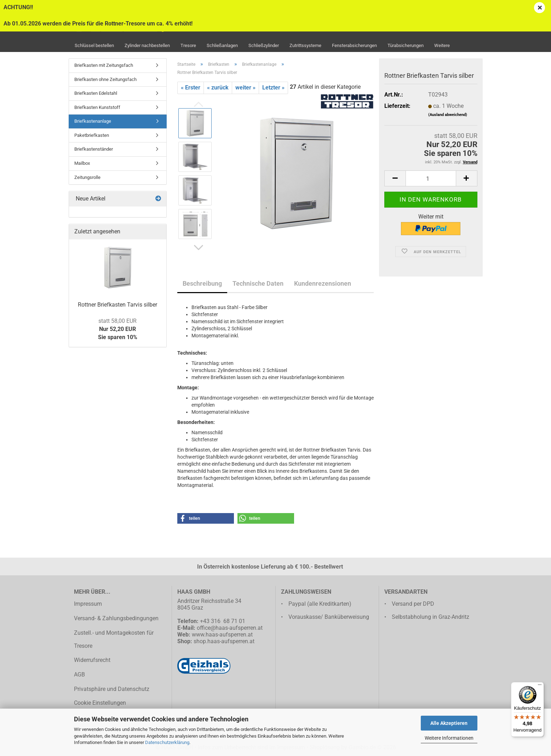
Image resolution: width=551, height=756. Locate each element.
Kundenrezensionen (323, 283)
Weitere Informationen (449, 738)
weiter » (245, 88)
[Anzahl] (431, 178)
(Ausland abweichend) (448, 115)
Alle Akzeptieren (449, 723)
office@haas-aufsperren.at (230, 628)
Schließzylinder (264, 45)
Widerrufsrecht (92, 660)
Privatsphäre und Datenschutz (112, 689)
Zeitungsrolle (87, 177)
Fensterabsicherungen (354, 45)
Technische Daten (258, 283)
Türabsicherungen (406, 45)
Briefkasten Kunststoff (97, 107)
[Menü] (540, 686)
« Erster (191, 88)
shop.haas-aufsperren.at (224, 641)
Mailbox (82, 163)
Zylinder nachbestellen (147, 45)
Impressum (88, 604)
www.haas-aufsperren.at (222, 635)
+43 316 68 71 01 (223, 621)
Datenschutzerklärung (167, 742)
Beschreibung (202, 283)
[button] (199, 248)
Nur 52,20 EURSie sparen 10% (118, 329)
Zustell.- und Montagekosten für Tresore (114, 639)
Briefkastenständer (94, 149)
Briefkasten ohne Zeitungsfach (105, 79)
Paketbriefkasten (92, 135)
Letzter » (273, 88)
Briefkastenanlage (93, 121)
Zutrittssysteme (305, 45)
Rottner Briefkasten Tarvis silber (117, 305)
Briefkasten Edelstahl (96, 93)
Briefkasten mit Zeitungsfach (104, 65)
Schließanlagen (222, 45)
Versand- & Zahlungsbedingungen (116, 618)
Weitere (442, 45)
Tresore (188, 45)
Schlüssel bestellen (94, 45)
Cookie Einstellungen (100, 703)
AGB (79, 674)
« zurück (218, 88)
